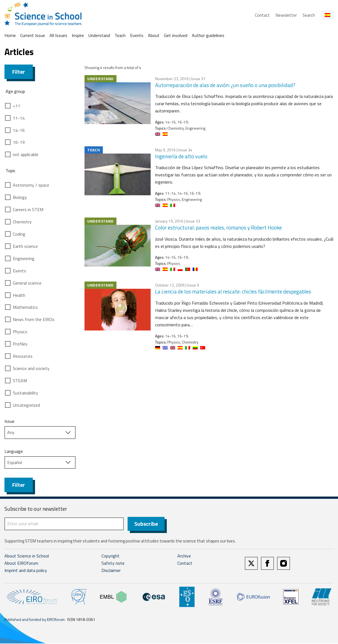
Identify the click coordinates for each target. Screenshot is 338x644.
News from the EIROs (34, 319)
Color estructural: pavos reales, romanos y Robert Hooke (218, 227)
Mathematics (25, 307)
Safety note (113, 564)
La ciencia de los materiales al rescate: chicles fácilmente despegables (233, 291)
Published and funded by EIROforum (35, 620)
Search (309, 15)
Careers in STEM (28, 209)
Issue (9, 421)
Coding (19, 234)
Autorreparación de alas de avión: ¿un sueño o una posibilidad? (225, 85)
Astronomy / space (31, 185)
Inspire (78, 35)
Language (14, 451)
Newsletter (286, 15)
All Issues (58, 35)
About (154, 35)
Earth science (25, 246)
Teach (120, 35)
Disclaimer (111, 571)
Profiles (20, 344)
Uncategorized (26, 405)
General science (27, 283)
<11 (17, 106)
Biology (20, 197)
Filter (19, 72)
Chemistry (22, 222)
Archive (184, 557)
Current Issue (33, 35)
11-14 (19, 118)
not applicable (26, 154)
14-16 (19, 130)
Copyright (110, 557)
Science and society (31, 368)
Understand (99, 35)
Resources (23, 356)
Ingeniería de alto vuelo (181, 156)
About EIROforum (21, 564)
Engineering (24, 258)
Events (137, 35)
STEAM (20, 381)
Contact (262, 15)
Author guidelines (208, 35)
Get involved (176, 35)
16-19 (19, 142)
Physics (20, 332)
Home (10, 35)
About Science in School (27, 557)
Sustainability (25, 393)
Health (19, 295)
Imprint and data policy (26, 571)
